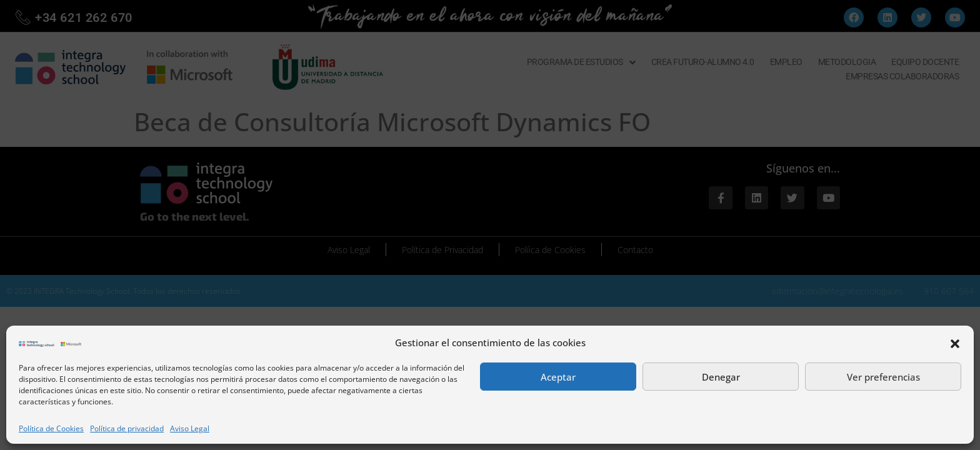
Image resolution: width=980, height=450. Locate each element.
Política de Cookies (51, 428)
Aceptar (558, 377)
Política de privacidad (127, 428)
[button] (955, 342)
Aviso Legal (190, 428)
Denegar (721, 377)
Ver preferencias (883, 377)
